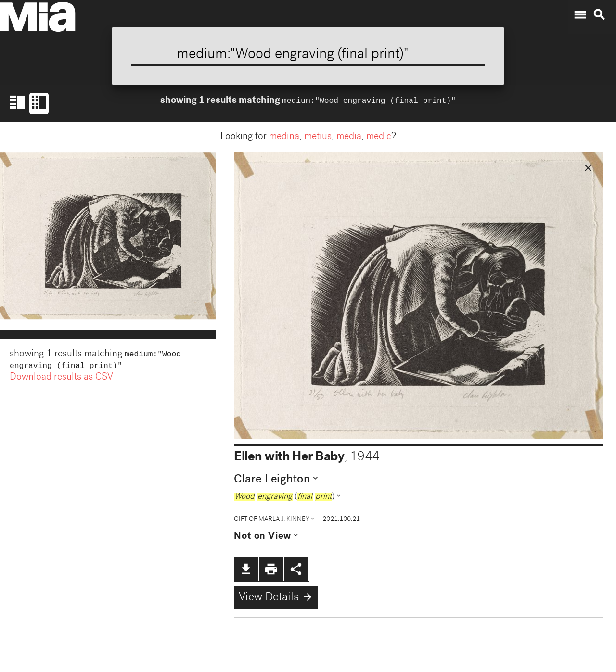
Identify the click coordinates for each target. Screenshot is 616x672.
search (599, 15)
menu (580, 15)
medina (284, 137)
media (349, 137)
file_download (246, 569)
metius (318, 137)
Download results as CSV (61, 380)
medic (379, 137)
